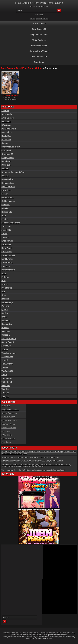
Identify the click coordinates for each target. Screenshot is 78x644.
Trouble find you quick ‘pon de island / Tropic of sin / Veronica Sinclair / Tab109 (30, 457)
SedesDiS (6, 335)
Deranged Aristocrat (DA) (13, 172)
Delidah (5, 168)
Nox (3, 291)
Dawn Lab (6, 165)
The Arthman (7, 364)
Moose (5, 284)
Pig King (5, 306)
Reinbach (6, 320)
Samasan (6, 331)
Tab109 (5, 349)
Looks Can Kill (8, 255)
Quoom (5, 310)
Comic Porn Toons (8, 417)
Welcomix (6, 386)
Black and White (9, 129)
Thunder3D (7, 378)
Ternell (5, 360)
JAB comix (6, 226)
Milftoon (5, 277)
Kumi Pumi (6, 248)
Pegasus (5, 299)
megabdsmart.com (39, 35)
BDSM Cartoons (39, 40)
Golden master (8, 201)
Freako (5, 194)
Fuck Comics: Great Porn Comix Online (39, 3)
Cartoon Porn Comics (9, 420)
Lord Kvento (7, 259)
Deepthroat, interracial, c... (10, 96)
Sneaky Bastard (9, 339)
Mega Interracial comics (10, 410)
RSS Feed (33, 19)
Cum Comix (39, 62)
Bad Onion (6, 121)
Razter (4, 317)
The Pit (5, 368)
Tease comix (7, 357)
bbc (9, 99)
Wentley (5, 389)
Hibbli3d (5, 208)
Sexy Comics (6, 442)
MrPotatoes (7, 288)
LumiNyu (6, 266)
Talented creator (9, 353)
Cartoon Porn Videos (39, 51)
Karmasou (6, 244)
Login (42, 15)
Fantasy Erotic (8, 187)
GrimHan (6, 205)
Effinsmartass (8, 183)
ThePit (4, 375)
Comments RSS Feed (42, 19)
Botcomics (6, 140)
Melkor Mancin (8, 270)
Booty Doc (6, 136)
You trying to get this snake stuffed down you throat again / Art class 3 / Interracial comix (33, 470)
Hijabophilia (7, 212)
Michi (4, 273)
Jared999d (6, 230)
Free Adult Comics (8, 424)
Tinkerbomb (7, 382)
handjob (14, 99)
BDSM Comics (39, 24)
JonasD (5, 237)
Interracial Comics (39, 46)
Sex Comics (6, 431)
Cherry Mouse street (11, 147)
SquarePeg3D (8, 342)
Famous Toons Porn (9, 428)
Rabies (5, 313)
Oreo (4, 295)
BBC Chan (6, 125)
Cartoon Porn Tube (8, 439)
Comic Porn (6, 406)
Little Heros (7, 252)
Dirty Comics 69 (39, 29)
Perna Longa (7, 302)
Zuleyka (5, 396)
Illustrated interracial (11, 223)
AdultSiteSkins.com (45, 639)
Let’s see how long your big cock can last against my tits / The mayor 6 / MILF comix (32, 461)
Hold (4, 215)
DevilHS (5, 176)
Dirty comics (7, 179)
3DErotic (5, 111)
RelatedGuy (7, 324)
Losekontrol (7, 263)
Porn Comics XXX (39, 57)
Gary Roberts (8, 197)
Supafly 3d (6, 346)
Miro (4, 281)
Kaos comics (7, 241)
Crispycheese (8, 158)
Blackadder (7, 132)
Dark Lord (6, 161)
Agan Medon (7, 114)
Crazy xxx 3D (7, 154)
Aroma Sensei (8, 118)
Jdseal (5, 234)
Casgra (5, 143)
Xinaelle (5, 393)
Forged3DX (7, 190)
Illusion (5, 219)
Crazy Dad (6, 150)
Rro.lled (5, 328)
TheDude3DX (7, 371)
